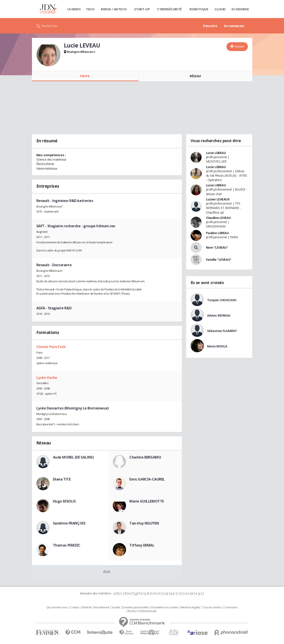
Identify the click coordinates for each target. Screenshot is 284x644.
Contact (75, 607)
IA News (74, 9)
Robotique (199, 9)
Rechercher (50, 26)
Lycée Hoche (47, 378)
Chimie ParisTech (51, 347)
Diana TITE (62, 479)
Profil (85, 76)
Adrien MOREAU (219, 315)
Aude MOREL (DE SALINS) (73, 457)
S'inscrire (210, 26)
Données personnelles (136, 607)
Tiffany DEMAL (142, 545)
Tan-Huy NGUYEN (144, 523)
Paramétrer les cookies (165, 607)
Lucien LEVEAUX (218, 199)
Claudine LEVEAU (218, 218)
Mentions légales (191, 607)
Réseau (195, 76)
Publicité (87, 607)
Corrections (231, 607)
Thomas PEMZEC (67, 545)
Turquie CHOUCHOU (222, 300)
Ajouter (239, 46)
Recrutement (101, 607)
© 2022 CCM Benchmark (142, 611)
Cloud (220, 9)
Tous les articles (212, 607)
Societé (116, 607)
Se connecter (234, 26)
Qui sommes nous (57, 607)
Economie (240, 9)
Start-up (142, 9)
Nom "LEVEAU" (217, 247)
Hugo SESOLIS (64, 501)
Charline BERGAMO (145, 457)
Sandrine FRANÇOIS (69, 523)
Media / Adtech (114, 9)
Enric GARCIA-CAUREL (147, 479)
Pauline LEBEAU (217, 233)
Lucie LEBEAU (216, 153)
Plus (107, 571)
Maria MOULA (217, 346)
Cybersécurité (169, 9)
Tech (90, 9)
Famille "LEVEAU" (219, 260)
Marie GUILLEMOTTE (147, 501)
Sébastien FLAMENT (222, 331)
